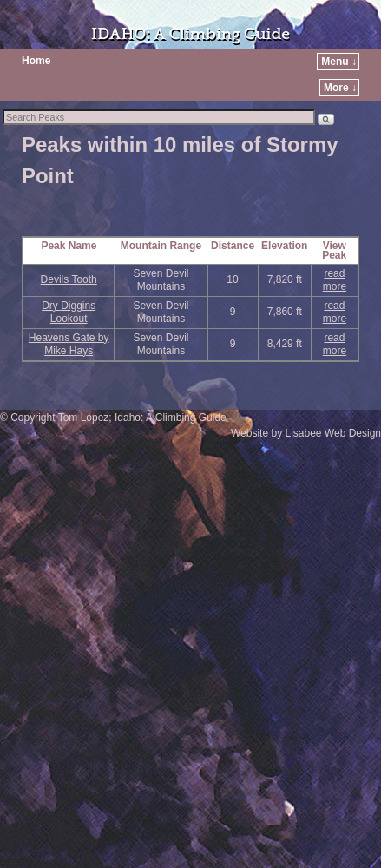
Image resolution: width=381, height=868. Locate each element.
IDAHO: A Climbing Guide (190, 34)
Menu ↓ (339, 62)
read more (335, 280)
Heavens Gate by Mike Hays (69, 344)
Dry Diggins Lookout (69, 312)
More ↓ (340, 88)
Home (36, 61)
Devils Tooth (69, 279)
